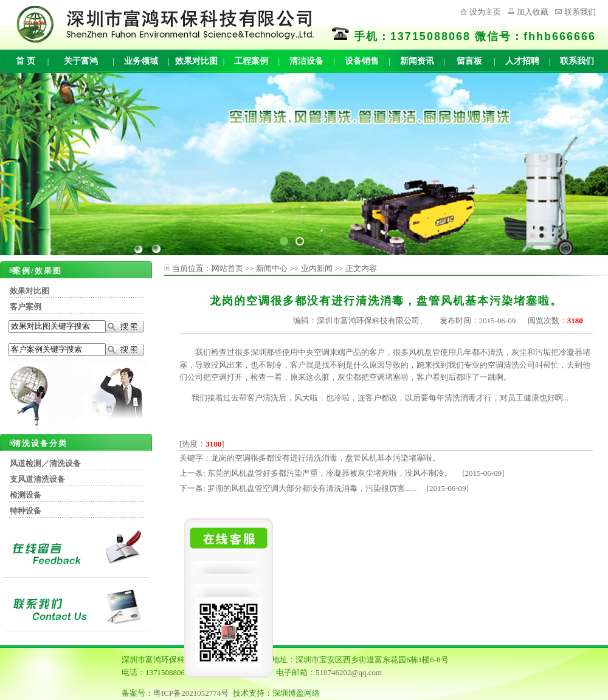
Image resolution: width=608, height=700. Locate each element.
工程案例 (251, 61)
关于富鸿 (81, 61)
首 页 (26, 61)
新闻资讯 (417, 61)
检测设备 (26, 495)
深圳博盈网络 (296, 693)
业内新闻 (317, 268)
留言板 (469, 61)
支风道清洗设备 (37, 479)
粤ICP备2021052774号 (191, 693)
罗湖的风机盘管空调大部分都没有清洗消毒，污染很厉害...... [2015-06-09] (338, 488)
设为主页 (485, 12)
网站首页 (227, 268)
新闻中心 (272, 268)
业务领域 (141, 61)
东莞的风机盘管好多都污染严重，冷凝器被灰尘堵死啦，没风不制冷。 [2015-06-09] (356, 473)
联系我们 (580, 12)
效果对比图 (196, 61)
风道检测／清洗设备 (45, 463)
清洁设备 (306, 61)
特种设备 (26, 511)
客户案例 (26, 307)
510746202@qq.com (349, 672)
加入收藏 (533, 12)
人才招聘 (522, 61)
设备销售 (362, 61)
